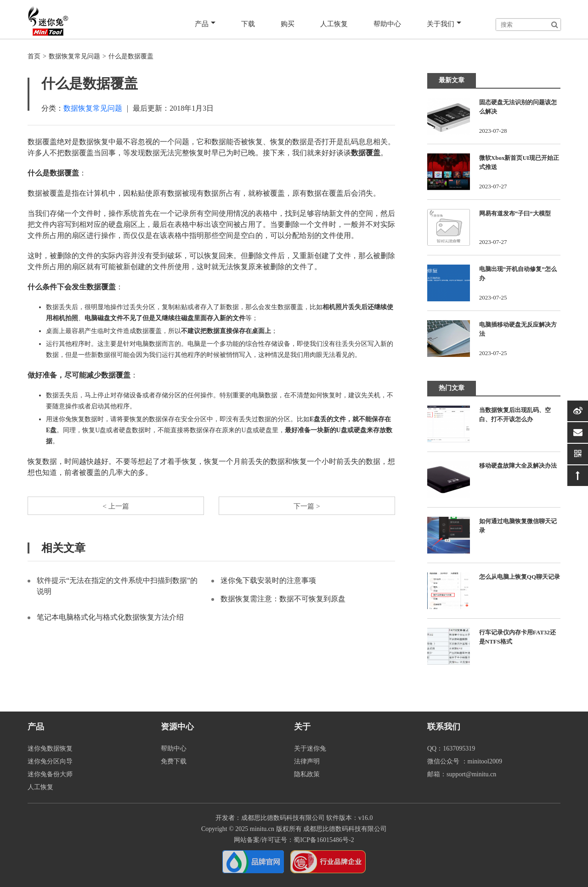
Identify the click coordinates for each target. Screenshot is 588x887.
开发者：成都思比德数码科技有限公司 (270, 818)
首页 (34, 56)
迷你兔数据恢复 (50, 749)
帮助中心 (386, 24)
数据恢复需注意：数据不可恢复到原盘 (283, 600)
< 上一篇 (116, 506)
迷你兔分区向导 (50, 761)
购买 (285, 24)
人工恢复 (332, 24)
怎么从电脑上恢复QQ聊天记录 (520, 577)
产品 (202, 24)
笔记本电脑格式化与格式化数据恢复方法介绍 (110, 618)
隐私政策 (307, 774)
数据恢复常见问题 (74, 56)
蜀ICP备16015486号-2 (324, 840)
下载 (245, 24)
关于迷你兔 (310, 749)
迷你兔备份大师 (50, 774)
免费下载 (174, 761)
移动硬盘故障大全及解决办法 (518, 466)
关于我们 (444, 24)
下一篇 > (307, 506)
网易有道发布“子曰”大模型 (515, 213)
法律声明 (307, 761)
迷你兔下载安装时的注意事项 (268, 581)
